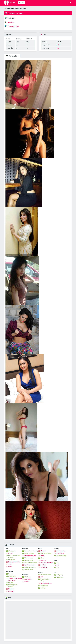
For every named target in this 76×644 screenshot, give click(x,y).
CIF (58, 568)
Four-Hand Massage (31, 563)
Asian (58, 45)
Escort (10, 574)
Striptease (28, 577)
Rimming (11, 591)
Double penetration (14, 562)
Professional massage (31, 551)
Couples (11, 583)
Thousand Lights (12, 26)
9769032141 (12, 18)
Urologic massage (30, 556)
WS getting (60, 577)
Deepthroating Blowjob (45, 580)
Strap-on (43, 560)
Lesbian (27, 582)
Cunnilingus (44, 586)
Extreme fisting (61, 556)
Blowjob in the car (46, 583)
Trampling (44, 567)
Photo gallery (12, 56)
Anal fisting (60, 553)
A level (10, 553)
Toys (10, 564)
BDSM (42, 556)
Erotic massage (29, 553)
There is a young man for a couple (15, 579)
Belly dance (28, 579)
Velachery (10, 22)
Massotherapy (29, 560)
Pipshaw (11, 589)
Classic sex (12, 551)
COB (58, 565)
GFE (42, 577)
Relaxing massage (30, 567)
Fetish (10, 567)
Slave (42, 558)
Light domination (46, 553)
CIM (58, 563)
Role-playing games (47, 563)
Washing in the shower (13, 586)
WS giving (60, 575)
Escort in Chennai (9, 8)
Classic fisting (61, 551)
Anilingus (43, 588)
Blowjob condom (46, 575)
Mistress (43, 551)
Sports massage (29, 565)
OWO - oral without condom (14, 556)
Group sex (11, 560)
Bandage (43, 565)
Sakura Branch (29, 570)
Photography (12, 576)
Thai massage (29, 558)
